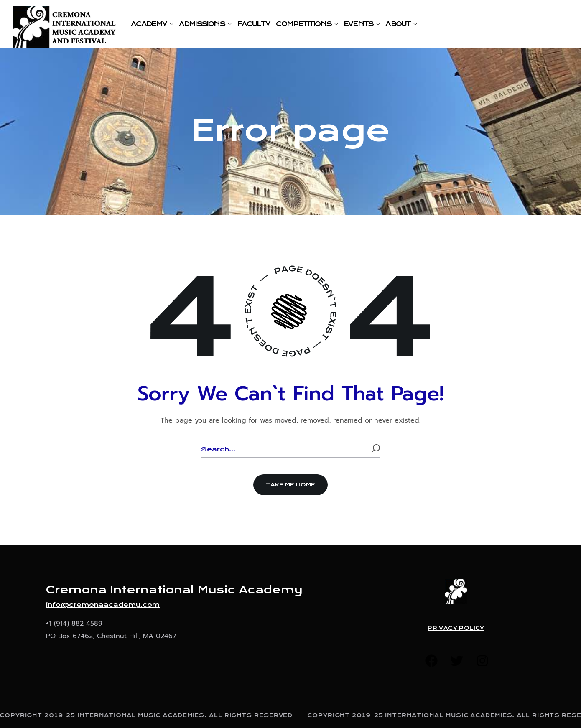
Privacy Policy (456, 628)
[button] (290, 485)
